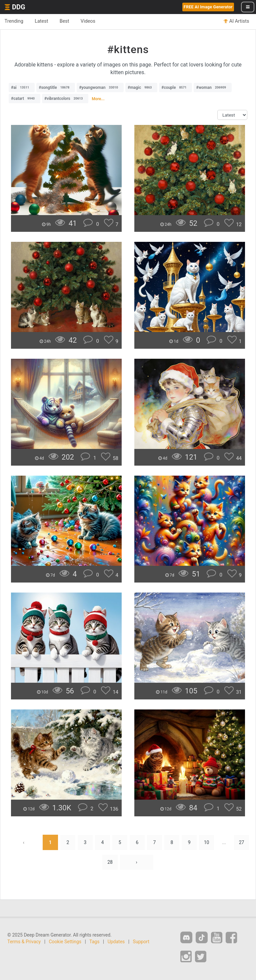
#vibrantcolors (65, 99)
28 (110, 862)
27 (243, 842)
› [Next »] (137, 862)
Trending (14, 21)
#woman (212, 88)
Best (67, 21)
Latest (43, 21)
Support (141, 942)
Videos (92, 21)
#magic (141, 88)
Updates (116, 942)
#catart (24, 99)
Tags (94, 942)
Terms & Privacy (24, 942)
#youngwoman (100, 88)
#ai (22, 88)
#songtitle (56, 88)
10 (208, 842)
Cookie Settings (65, 942)
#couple (175, 88)
